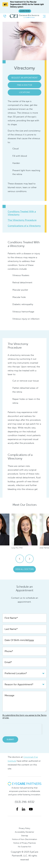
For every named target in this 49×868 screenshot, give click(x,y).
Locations (24, 92)
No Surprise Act (24, 847)
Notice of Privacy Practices (25, 843)
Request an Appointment (24, 78)
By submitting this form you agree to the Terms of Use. (24, 716)
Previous (20, 559)
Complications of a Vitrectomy (24, 226)
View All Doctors (24, 569)
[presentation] (22, 729)
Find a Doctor (24, 85)
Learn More (25, 11)
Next (29, 559)
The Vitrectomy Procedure (22, 220)
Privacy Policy (24, 828)
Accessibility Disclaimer (24, 832)
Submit (10, 739)
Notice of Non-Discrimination (24, 839)
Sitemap (25, 836)
